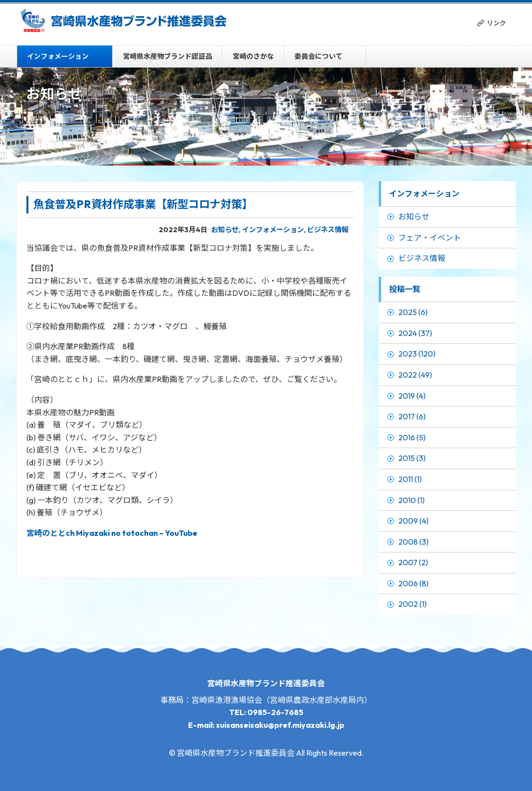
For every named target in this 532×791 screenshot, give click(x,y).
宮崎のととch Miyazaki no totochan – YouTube (112, 533)
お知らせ (225, 230)
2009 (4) (413, 521)
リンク (496, 23)
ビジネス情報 (328, 230)
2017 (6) (412, 416)
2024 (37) (415, 333)
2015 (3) (412, 458)
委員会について (318, 56)
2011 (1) (410, 479)
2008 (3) (413, 542)
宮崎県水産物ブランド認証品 (168, 56)
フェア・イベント (430, 238)
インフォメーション (58, 56)
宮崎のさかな (253, 56)
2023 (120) (417, 354)
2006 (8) (413, 583)
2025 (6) (413, 312)
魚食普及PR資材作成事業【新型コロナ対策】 (143, 204)
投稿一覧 (405, 289)
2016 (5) (412, 437)
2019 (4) (412, 396)
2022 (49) (415, 375)
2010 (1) (411, 500)
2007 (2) (413, 562)
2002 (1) (412, 604)
